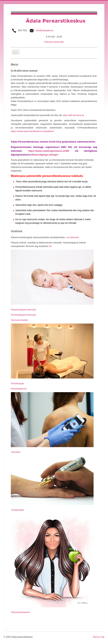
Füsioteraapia (17, 384)
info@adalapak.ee (45, 30)
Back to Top (99, 637)
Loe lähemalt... (73, 237)
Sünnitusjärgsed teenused (23, 315)
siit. (50, 246)
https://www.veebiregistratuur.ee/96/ (49, 151)
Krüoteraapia (17, 510)
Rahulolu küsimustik (54, 42)
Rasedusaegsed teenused (23, 310)
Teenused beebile (19, 320)
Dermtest (16, 452)
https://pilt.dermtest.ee (74, 115)
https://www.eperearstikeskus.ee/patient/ (32, 131)
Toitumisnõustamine (20, 612)
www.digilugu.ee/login (45, 155)
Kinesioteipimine (19, 389)
